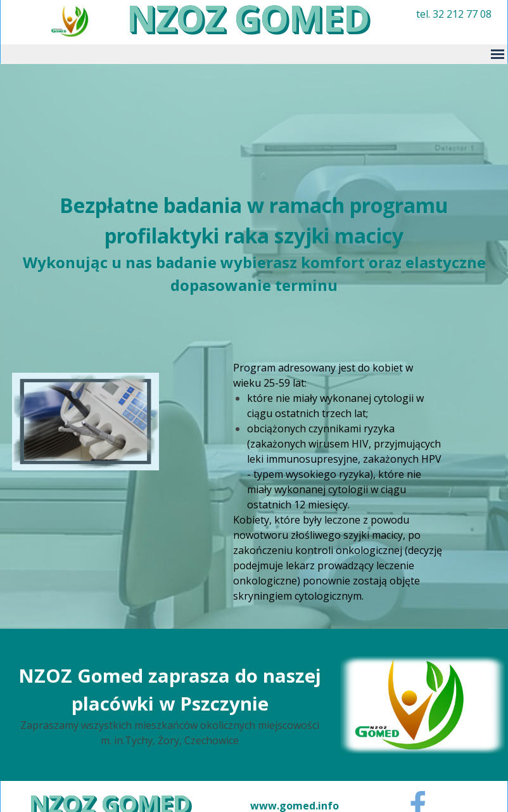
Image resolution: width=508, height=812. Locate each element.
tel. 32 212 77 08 (454, 14)
